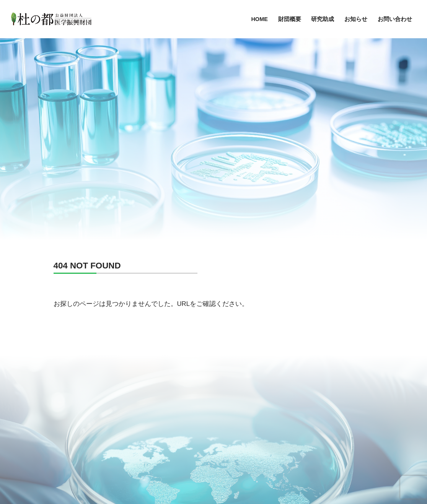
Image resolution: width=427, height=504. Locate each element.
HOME (259, 19)
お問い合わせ (395, 19)
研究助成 (323, 19)
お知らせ (356, 19)
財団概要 (290, 19)
